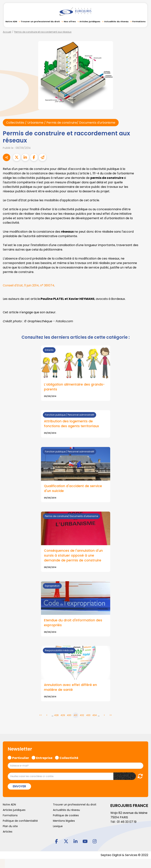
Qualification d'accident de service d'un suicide (73, 488)
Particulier (21, 758)
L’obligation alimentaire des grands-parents (74, 387)
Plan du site (10, 826)
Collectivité (69, 758)
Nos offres (70, 21)
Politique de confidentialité (20, 821)
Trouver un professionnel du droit (40, 21)
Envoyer (19, 786)
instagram (95, 841)
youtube (85, 841)
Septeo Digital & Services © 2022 (124, 855)
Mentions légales (64, 821)
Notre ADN (11, 21)
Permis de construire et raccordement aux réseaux (43, 32)
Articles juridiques (90, 21)
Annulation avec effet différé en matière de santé (70, 687)
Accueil (7, 32)
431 (75, 715)
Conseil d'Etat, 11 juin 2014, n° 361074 (29, 285)
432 (82, 715)
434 (95, 715)
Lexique (58, 826)
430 (69, 715)
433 (88, 715)
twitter (66, 841)
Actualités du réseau (116, 21)
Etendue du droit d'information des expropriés (73, 623)
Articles (8, 832)
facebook (57, 841)
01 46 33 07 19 (127, 822)
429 (63, 715)
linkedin (76, 841)
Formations (139, 21)
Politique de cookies (66, 816)
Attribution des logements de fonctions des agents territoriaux (71, 424)
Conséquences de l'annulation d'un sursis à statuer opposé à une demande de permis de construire (73, 556)
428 (56, 715)
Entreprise (44, 758)
